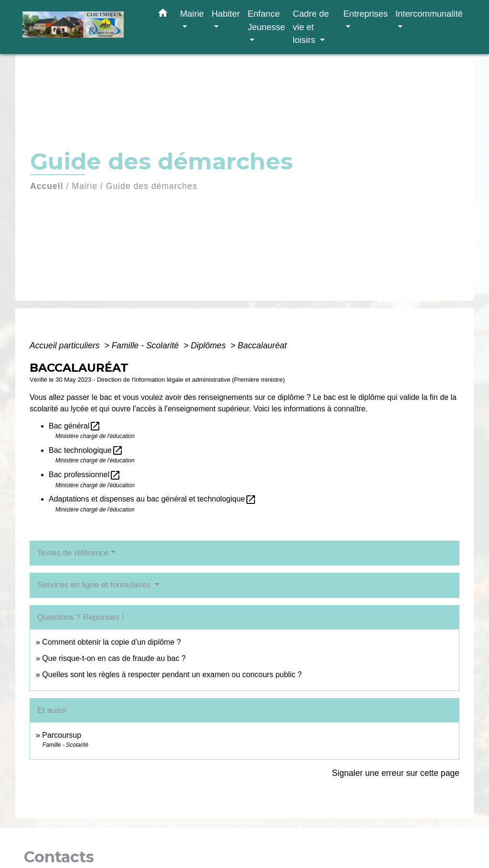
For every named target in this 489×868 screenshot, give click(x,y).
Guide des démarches (152, 186)
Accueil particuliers (66, 345)
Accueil (47, 186)
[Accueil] (82, 27)
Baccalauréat (262, 345)
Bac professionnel (85, 475)
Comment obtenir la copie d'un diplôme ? (111, 642)
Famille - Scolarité (147, 345)
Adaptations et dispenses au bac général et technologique (153, 499)
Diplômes (209, 345)
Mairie (85, 186)
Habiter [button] (226, 14)
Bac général (75, 426)
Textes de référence (73, 553)
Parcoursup (62, 735)
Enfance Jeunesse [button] (266, 20)
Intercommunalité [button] (429, 14)
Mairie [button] (192, 14)
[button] (163, 15)
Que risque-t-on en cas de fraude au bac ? (114, 658)
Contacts (59, 857)
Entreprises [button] (366, 14)
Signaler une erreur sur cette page (396, 773)
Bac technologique (86, 450)
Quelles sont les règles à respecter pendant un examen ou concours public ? (172, 675)
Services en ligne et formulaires (95, 585)
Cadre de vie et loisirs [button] (311, 27)
